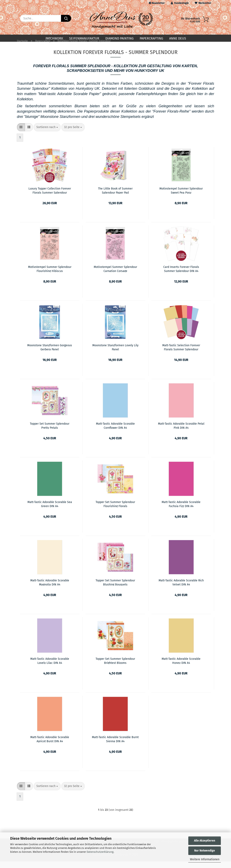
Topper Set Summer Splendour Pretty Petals (50, 432)
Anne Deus (178, 38)
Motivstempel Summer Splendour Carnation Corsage (115, 275)
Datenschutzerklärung (100, 852)
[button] (21, 134)
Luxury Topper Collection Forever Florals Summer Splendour (50, 197)
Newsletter (157, 3)
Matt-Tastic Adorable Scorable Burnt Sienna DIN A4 (115, 745)
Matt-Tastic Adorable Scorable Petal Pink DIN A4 (181, 432)
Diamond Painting (119, 38)
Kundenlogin (180, 3)
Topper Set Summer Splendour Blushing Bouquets (115, 589)
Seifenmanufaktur (84, 38)
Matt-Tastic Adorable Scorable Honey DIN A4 (181, 667)
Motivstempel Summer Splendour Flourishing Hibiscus (50, 275)
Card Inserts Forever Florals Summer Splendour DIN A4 (181, 275)
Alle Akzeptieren (205, 841)
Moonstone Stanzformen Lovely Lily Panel (115, 354)
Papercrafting (151, 38)
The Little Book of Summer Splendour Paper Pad (115, 197)
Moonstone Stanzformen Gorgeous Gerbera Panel (50, 354)
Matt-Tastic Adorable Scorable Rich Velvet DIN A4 (181, 589)
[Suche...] (66, 18)
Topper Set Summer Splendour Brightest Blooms (115, 667)
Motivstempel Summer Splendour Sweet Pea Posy (181, 197)
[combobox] (47, 134)
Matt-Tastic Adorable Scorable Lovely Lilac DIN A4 (50, 667)
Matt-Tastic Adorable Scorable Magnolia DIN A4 (50, 589)
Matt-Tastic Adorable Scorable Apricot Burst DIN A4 (50, 745)
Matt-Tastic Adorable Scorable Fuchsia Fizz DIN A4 (181, 510)
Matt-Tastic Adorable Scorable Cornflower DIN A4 (115, 432)
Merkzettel (203, 3)
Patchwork (54, 38)
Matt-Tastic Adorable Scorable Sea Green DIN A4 (50, 510)
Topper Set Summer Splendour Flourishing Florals (115, 510)
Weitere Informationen (205, 859)
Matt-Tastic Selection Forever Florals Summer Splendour (181, 354)
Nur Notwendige (205, 851)
